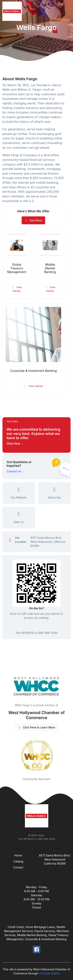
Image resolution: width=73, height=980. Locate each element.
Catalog (18, 861)
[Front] (13, 11)
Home (18, 855)
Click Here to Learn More (36, 727)
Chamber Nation (49, 973)
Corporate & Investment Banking (33, 371)
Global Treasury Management (17, 268)
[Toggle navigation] (67, 11)
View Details (17, 289)
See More (33, 220)
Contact (18, 867)
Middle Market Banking (50, 268)
